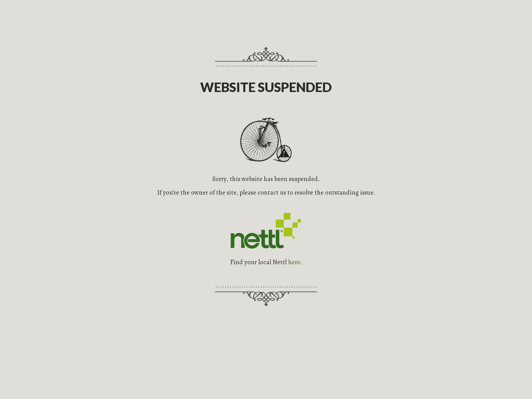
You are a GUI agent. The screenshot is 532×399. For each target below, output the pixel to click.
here (294, 262)
